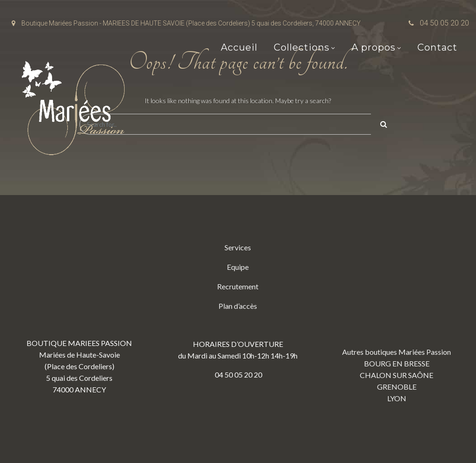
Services (238, 247)
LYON (397, 398)
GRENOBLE (397, 387)
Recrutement (238, 286)
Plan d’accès (238, 306)
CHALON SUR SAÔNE (397, 375)
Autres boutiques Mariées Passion (397, 352)
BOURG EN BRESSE (397, 363)
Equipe (238, 267)
